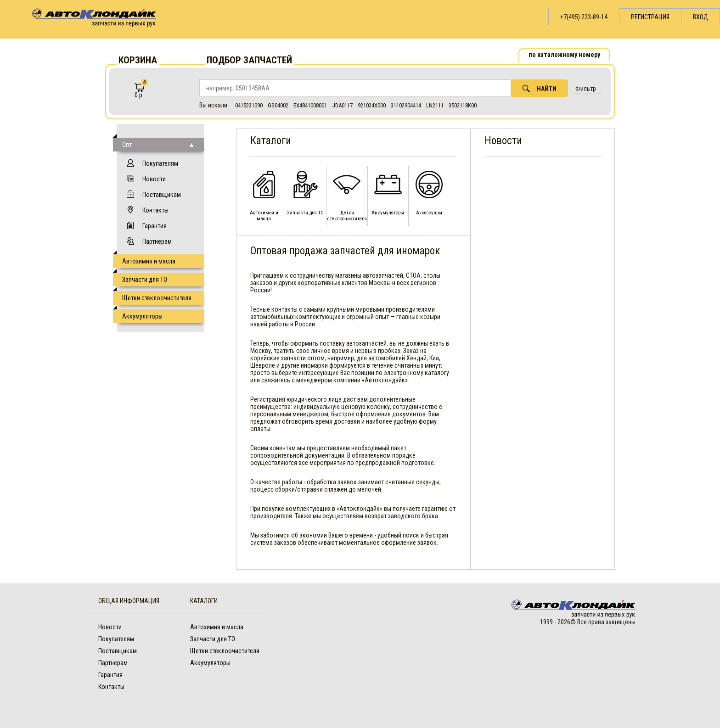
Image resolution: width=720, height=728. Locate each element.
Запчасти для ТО (145, 280)
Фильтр (586, 89)
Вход (700, 17)
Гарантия (155, 226)
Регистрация (650, 17)
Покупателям (160, 163)
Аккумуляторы (142, 316)
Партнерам (157, 241)
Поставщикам (162, 195)
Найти (540, 88)
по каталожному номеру (564, 55)
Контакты (155, 210)
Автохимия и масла (149, 261)
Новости (154, 179)
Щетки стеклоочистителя (157, 298)
